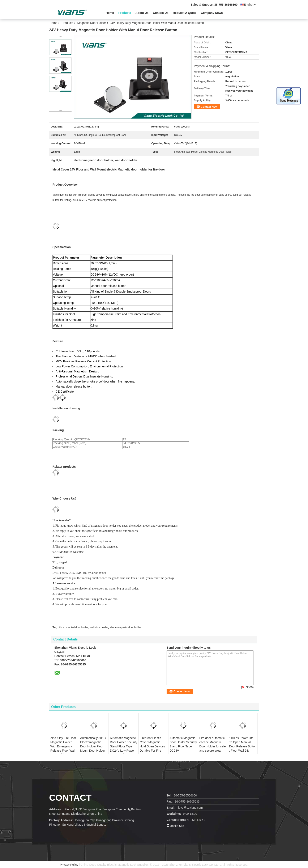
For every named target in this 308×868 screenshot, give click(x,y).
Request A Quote (185, 13)
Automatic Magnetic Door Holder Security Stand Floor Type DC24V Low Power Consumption (124, 746)
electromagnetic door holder (126, 627)
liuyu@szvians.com (190, 808)
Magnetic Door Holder (92, 23)
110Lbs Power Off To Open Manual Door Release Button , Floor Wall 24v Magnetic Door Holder (243, 748)
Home (110, 13)
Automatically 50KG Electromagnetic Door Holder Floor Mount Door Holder (93, 744)
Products (125, 13)
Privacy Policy (69, 865)
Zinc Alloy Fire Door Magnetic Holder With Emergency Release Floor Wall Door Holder (63, 746)
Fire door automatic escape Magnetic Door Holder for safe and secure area (213, 744)
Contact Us (161, 13)
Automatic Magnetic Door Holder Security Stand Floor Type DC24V (183, 744)
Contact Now (209, 107)
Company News (212, 13)
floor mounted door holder (74, 627)
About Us (142, 13)
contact (70, 798)
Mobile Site (175, 826)
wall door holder (99, 627)
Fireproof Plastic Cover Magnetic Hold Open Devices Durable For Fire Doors (152, 746)
